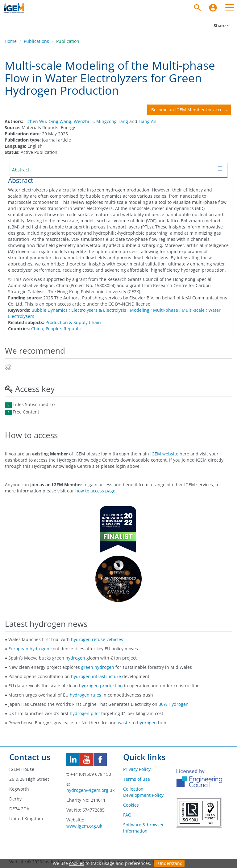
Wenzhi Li (84, 121)
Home (11, 41)
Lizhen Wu (35, 121)
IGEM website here (170, 454)
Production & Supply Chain (73, 322)
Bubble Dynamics (50, 310)
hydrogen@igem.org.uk (90, 790)
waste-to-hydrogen (137, 723)
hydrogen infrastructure (96, 676)
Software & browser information (143, 828)
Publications (36, 41)
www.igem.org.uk (84, 826)
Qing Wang (60, 121)
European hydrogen (29, 649)
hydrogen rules (85, 695)
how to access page (95, 491)
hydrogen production (101, 686)
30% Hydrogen (174, 704)
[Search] (197, 8)
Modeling (140, 310)
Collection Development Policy (143, 792)
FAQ (127, 815)
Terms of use (137, 779)
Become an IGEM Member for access (189, 110)
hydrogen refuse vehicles (97, 639)
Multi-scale (193, 310)
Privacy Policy (137, 769)
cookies (77, 863)
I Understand (169, 863)
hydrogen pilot (85, 713)
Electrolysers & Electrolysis (99, 310)
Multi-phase (166, 310)
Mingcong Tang (112, 121)
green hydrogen (69, 658)
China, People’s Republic (56, 329)
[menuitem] (213, 8)
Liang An (148, 121)
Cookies (131, 805)
